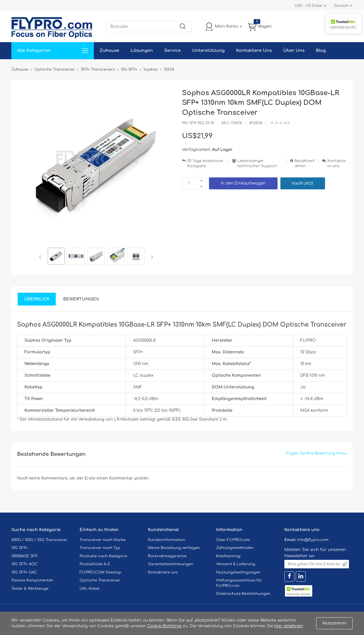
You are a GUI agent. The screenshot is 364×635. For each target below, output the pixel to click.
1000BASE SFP (24, 556)
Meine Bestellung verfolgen (174, 548)
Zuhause (109, 51)
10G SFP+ (20, 548)
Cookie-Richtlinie (164, 626)
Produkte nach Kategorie (103, 556)
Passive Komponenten (32, 580)
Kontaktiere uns (336, 164)
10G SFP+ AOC (24, 564)
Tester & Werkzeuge (30, 589)
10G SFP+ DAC (24, 572)
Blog (321, 51)
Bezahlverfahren (305, 164)
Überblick (37, 299)
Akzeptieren (334, 623)
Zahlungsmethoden (235, 548)
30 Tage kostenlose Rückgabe (205, 164)
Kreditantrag (228, 556)
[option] (56, 257)
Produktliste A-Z (95, 564)
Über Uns (294, 51)
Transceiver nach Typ (100, 548)
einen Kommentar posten (123, 478)
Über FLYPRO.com (233, 540)
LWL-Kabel (90, 589)
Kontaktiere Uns (254, 51)
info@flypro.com (313, 540)
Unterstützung (208, 51)
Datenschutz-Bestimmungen (243, 594)
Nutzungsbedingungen (238, 572)
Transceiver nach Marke (103, 540)
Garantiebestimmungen (170, 564)
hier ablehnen (288, 626)
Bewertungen (81, 299)
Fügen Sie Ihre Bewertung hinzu (317, 453)
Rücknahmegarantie (167, 556)
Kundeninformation (167, 540)
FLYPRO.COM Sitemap (101, 572)
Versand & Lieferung (236, 564)
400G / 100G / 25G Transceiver (39, 540)
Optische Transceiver (100, 580)
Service (172, 51)
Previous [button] (41, 257)
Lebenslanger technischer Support (257, 164)
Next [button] (151, 257)
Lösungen (142, 51)
